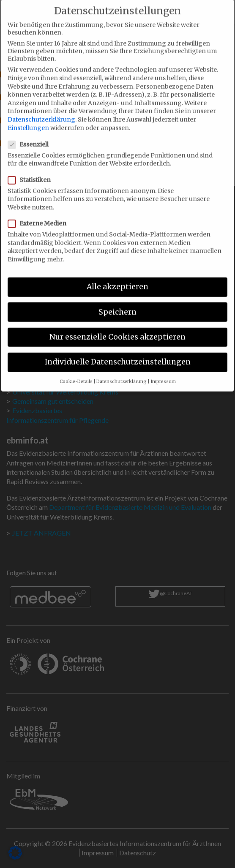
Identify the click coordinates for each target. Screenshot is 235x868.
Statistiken (32, 171)
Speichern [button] (117, 303)
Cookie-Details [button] (76, 373)
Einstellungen (28, 119)
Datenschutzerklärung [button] (122, 373)
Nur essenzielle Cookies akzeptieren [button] (117, 328)
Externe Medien (40, 214)
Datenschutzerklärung (41, 110)
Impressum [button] (163, 373)
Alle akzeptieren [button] (117, 278)
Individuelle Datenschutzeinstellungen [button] (118, 353)
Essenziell (31, 135)
